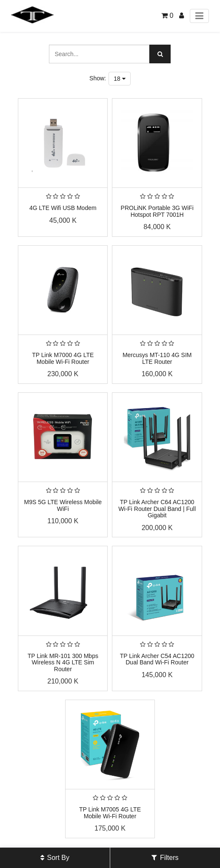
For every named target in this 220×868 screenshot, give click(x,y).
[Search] (160, 54)
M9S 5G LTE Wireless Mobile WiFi (63, 505)
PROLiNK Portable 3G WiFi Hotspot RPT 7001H (157, 211)
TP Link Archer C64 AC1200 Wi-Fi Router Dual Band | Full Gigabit (157, 509)
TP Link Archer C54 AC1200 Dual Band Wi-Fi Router (157, 659)
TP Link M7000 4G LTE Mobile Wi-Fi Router (63, 358)
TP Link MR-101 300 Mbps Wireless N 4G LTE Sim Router (63, 662)
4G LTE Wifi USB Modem (63, 208)
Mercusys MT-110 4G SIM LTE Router (157, 358)
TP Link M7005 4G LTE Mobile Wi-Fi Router (110, 813)
